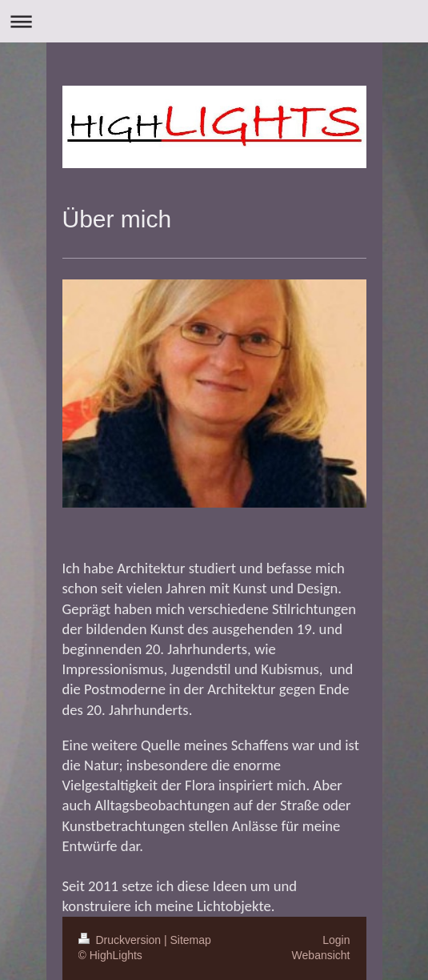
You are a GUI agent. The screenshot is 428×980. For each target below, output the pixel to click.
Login (336, 940)
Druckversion (121, 940)
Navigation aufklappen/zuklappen (214, 21)
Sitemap (191, 940)
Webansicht (321, 955)
